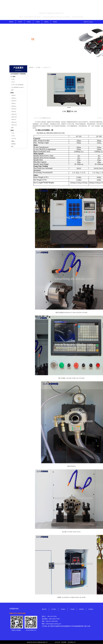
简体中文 (86, 22)
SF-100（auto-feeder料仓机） (18, 85)
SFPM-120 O (14, 125)
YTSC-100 (14, 138)
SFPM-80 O (14, 109)
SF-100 (13, 79)
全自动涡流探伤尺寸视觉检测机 (18, 74)
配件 (12, 90)
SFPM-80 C (14, 106)
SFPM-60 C (14, 98)
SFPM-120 (14, 120)
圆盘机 (13, 141)
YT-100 (13, 136)
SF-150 (13, 82)
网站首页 (31, 67)
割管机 (12, 93)
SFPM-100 (14, 112)
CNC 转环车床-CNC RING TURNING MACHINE (19, 87)
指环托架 (13, 144)
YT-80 (13, 133)
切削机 (12, 130)
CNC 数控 (38, 67)
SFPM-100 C (14, 114)
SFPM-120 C (14, 122)
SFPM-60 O (14, 101)
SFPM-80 (13, 104)
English (91, 22)
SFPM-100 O (14, 117)
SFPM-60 (13, 95)
